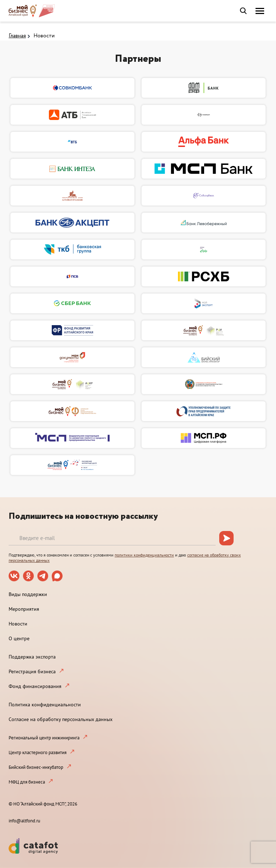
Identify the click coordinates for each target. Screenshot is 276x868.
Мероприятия (24, 609)
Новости (44, 36)
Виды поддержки (28, 594)
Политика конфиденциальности (45, 705)
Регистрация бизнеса (32, 671)
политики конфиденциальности (144, 555)
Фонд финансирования (35, 686)
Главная (17, 36)
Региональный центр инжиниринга (44, 738)
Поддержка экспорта (32, 657)
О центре (19, 638)
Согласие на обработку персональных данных (61, 719)
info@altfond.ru (24, 821)
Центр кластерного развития (38, 752)
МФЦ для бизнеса (27, 782)
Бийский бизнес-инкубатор (36, 767)
